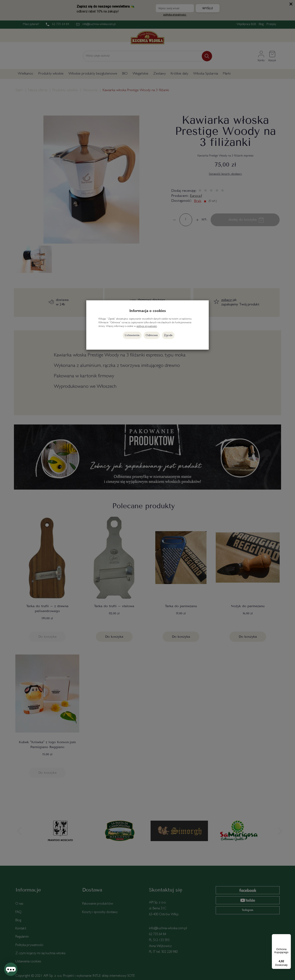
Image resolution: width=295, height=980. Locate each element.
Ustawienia (132, 335)
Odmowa (152, 335)
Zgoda (168, 335)
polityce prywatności (147, 326)
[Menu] (288, 937)
